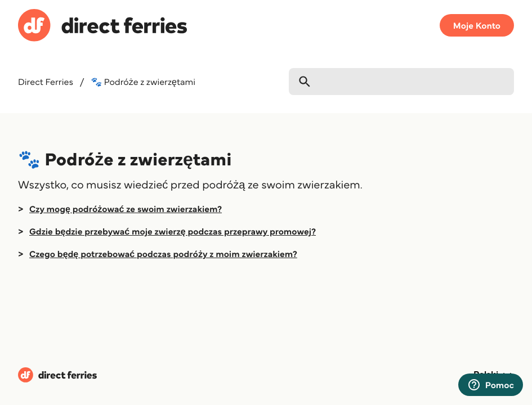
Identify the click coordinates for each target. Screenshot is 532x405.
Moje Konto (477, 25)
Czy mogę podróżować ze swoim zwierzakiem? (126, 209)
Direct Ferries (46, 82)
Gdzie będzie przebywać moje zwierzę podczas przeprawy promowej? (173, 231)
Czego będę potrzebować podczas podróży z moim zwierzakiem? (163, 254)
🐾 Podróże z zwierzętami (143, 82)
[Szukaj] (401, 82)
